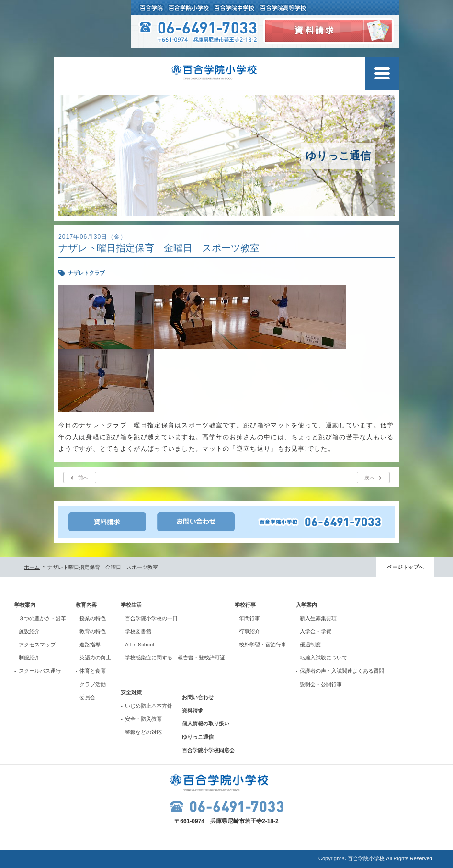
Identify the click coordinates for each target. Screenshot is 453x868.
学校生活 (131, 605)
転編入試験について (323, 657)
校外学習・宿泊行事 (263, 645)
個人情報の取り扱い (206, 723)
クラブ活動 (93, 684)
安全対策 (131, 692)
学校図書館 (138, 631)
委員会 (87, 697)
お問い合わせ (198, 697)
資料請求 (193, 711)
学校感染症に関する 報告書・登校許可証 (175, 657)
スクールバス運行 (40, 671)
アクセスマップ (37, 645)
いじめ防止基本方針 (149, 706)
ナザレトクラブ (86, 273)
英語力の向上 (95, 657)
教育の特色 (93, 631)
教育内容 (86, 605)
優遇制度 (310, 645)
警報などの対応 (143, 732)
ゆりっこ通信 (198, 737)
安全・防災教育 (143, 719)
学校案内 (25, 605)
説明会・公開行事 (321, 684)
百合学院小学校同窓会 (208, 750)
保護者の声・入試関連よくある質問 (342, 671)
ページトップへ (405, 567)
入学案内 (306, 605)
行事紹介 (249, 631)
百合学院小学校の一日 (151, 618)
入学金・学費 (316, 631)
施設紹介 (29, 631)
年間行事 (249, 618)
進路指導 (90, 645)
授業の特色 (93, 618)
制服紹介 (29, 657)
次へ (370, 478)
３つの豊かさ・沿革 (42, 618)
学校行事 (245, 605)
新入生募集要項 (318, 618)
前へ (83, 478)
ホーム (32, 567)
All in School (140, 645)
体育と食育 (93, 671)
